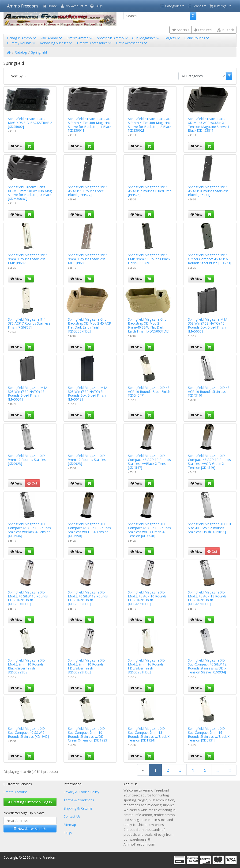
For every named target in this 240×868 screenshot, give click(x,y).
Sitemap (70, 825)
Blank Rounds (197, 38)
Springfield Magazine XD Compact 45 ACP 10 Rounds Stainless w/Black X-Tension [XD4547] (149, 461)
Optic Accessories (132, 43)
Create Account (15, 792)
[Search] (157, 16)
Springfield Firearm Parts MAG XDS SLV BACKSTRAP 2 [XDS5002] (30, 123)
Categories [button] (171, 6)
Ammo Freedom (22, 6)
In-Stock (225, 30)
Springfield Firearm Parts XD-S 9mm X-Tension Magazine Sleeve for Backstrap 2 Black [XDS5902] (150, 125)
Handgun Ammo (22, 38)
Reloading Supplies (57, 43)
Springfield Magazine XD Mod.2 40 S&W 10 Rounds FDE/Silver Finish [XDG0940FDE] (28, 598)
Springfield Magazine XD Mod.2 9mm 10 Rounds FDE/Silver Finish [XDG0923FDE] (86, 666)
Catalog (21, 52)
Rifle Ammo (52, 38)
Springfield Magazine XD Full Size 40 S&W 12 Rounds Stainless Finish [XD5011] (209, 528)
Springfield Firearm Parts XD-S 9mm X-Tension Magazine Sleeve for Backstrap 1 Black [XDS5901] (90, 125)
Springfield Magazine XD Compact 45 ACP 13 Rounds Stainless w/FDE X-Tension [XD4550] (89, 530)
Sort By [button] (17, 76)
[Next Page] (230, 770)
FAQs (96, 6)
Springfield (39, 52)
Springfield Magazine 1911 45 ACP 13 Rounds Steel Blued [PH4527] (88, 191)
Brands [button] (195, 6)
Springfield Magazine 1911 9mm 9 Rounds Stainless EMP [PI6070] (28, 259)
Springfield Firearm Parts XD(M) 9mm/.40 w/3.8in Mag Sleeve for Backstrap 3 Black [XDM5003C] (30, 193)
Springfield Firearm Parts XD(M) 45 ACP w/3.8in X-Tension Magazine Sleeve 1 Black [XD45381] (209, 125)
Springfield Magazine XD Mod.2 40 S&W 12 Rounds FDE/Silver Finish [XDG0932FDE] (88, 598)
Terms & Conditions (79, 800)
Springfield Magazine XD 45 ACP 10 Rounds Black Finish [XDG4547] (149, 392)
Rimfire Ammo (80, 38)
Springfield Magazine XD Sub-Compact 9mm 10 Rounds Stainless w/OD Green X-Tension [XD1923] (88, 734)
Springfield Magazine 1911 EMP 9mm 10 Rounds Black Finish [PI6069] (149, 259)
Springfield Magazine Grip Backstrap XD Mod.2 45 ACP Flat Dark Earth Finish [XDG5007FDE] (90, 325)
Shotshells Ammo (113, 38)
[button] (74, 6)
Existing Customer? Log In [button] (30, 802)
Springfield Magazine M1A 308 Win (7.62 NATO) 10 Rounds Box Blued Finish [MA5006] (208, 325)
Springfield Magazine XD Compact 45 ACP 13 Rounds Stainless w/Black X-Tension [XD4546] (29, 530)
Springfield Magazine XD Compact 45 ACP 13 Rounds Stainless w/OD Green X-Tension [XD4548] (149, 530)
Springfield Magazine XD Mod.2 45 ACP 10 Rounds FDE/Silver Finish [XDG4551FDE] (147, 598)
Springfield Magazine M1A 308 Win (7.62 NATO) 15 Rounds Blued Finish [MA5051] (28, 393)
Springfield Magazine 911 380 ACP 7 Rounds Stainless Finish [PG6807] (29, 323)
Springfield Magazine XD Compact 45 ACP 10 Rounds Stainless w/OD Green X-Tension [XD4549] (209, 461)
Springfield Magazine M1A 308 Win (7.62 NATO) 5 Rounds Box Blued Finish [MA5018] (88, 393)
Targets (172, 38)
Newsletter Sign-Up (30, 829)
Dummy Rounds (22, 43)
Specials (181, 30)
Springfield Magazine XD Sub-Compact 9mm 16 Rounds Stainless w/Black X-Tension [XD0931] (209, 734)
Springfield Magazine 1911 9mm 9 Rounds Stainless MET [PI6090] (88, 259)
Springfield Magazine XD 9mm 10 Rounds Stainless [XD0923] (28, 460)
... (218, 770)
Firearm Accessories (95, 43)
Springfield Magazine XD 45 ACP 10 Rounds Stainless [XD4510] (209, 392)
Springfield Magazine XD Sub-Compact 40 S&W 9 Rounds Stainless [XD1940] (28, 732)
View (16, 146)
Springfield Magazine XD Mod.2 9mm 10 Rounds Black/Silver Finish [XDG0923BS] (26, 666)
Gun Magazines (146, 38)
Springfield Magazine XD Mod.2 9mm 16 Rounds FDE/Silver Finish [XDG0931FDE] (146, 666)
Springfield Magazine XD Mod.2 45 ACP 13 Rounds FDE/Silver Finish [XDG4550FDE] (207, 598)
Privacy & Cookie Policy (81, 792)
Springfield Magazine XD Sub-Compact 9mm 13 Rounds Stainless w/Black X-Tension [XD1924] (149, 734)
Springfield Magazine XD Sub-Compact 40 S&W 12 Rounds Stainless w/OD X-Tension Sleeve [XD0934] (208, 666)
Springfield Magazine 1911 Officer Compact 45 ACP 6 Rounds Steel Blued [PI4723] (210, 259)
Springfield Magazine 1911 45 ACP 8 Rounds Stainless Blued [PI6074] (208, 191)
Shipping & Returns (78, 808)
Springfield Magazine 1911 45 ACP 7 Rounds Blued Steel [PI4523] (150, 191)
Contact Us (72, 816)
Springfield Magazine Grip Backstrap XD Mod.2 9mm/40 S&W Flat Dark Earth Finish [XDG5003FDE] (149, 325)
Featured (203, 30)
